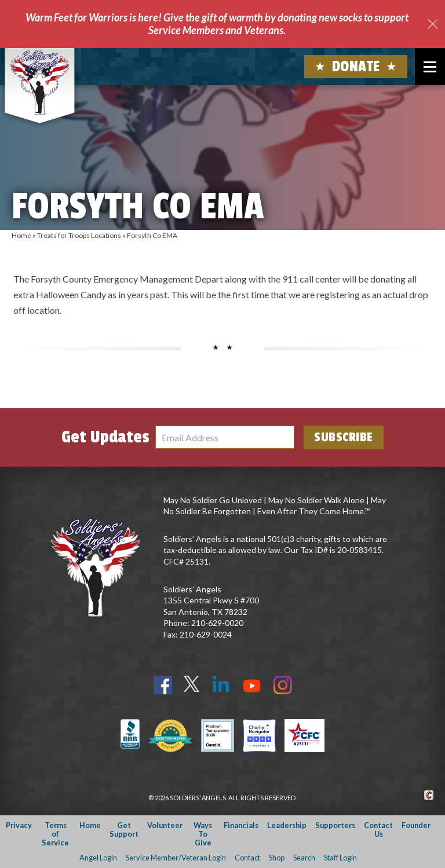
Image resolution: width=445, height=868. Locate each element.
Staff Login (340, 858)
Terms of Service (55, 834)
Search (304, 858)
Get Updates (105, 437)
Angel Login (98, 858)
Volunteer (165, 825)
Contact (247, 858)
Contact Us (378, 829)
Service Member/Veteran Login (176, 858)
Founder (416, 825)
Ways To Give (203, 834)
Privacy (19, 825)
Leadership (287, 825)
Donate (356, 67)
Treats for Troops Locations (79, 235)
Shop (277, 858)
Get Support (124, 829)
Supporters (335, 825)
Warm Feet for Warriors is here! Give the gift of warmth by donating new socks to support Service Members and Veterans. (217, 24)
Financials (241, 825)
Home (21, 235)
